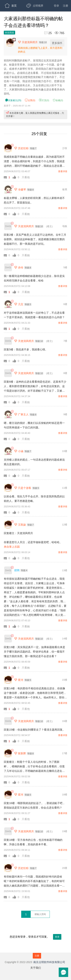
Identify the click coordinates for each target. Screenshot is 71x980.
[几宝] (8, 304)
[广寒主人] (8, 414)
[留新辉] (8, 753)
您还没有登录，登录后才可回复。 (35, 940)
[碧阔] (8, 570)
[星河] (8, 680)
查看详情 (63, 171)
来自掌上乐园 (12, 547)
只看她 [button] (26, 214)
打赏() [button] (44, 100)
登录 (56, 6)
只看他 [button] (26, 177)
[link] (12, 145)
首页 (11, 6)
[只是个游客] (8, 488)
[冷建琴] (8, 189)
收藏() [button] (58, 100)
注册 (66, 6)
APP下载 (13, 40)
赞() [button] (30, 100)
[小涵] (8, 451)
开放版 (36, 28)
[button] (8, 177)
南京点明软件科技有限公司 (49, 962)
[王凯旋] (8, 525)
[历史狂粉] (8, 148)
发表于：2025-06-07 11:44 (17, 106)
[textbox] (40, 914)
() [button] (13, 100)
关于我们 (36, 968)
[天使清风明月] (8, 226)
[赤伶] (8, 267)
